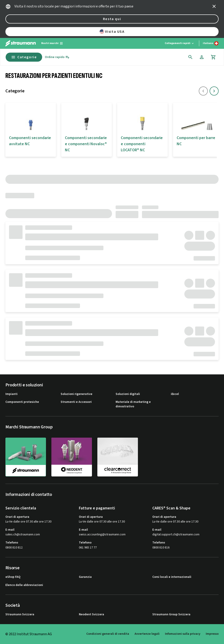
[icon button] (214, 6)
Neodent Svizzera (91, 615)
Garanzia (85, 577)
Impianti (11, 394)
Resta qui (112, 19)
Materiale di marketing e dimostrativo (133, 404)
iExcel (175, 394)
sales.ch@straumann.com (23, 535)
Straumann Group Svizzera (171, 615)
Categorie (24, 57)
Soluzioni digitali (128, 394)
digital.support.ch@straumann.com (176, 535)
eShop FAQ (13, 577)
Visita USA (112, 32)
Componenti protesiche (22, 402)
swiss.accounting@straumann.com (102, 535)
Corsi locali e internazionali (172, 577)
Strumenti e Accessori (76, 402)
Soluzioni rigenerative (77, 394)
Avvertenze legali (147, 634)
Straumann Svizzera (20, 615)
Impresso (212, 634)
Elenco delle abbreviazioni (24, 585)
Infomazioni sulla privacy (183, 634)
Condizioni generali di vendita (108, 634)
